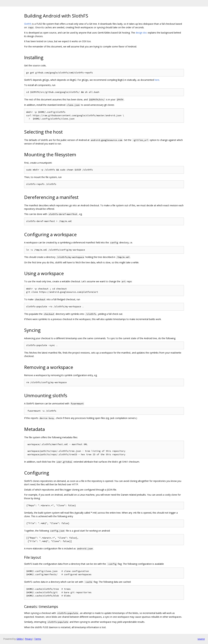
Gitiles (20, 639)
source (201, 639)
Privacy (29, 639)
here (157, 80)
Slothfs (28, 24)
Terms (38, 639)
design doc (141, 33)
